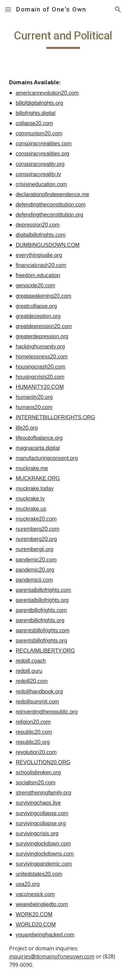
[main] (63, 39)
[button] (8, 9)
